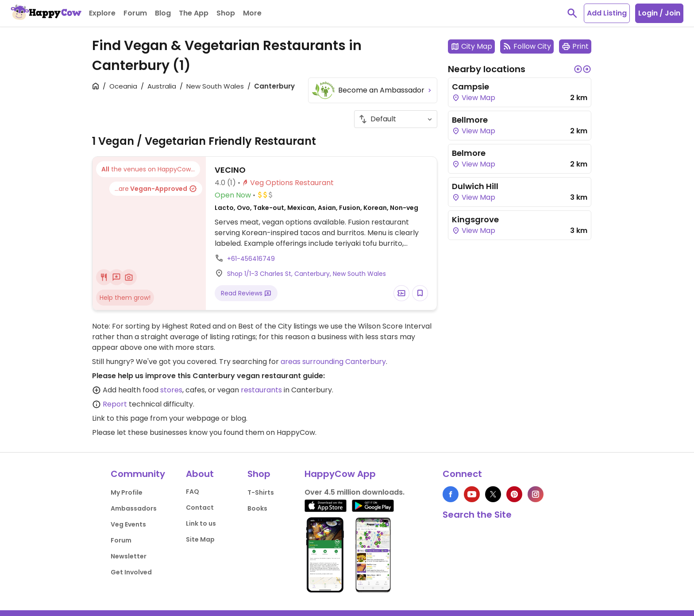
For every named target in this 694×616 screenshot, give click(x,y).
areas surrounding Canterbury (333, 362)
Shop (259, 474)
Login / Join (659, 13)
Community (138, 474)
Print (575, 46)
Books (257, 508)
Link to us (201, 523)
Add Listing (607, 13)
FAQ (193, 492)
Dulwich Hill (475, 186)
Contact (200, 508)
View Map (474, 98)
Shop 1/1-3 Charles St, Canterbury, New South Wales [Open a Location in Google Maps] (307, 274)
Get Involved (131, 572)
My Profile (127, 492)
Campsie (470, 87)
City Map (471, 46)
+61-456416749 (251, 259)
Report (115, 404)
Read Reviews (246, 293)
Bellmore (470, 120)
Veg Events (128, 524)
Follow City (527, 46)
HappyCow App (340, 474)
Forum (121, 540)
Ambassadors (134, 508)
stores (171, 390)
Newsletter (129, 556)
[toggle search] (572, 13)
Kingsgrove (475, 219)
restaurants (261, 390)
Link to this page (120, 418)
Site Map (200, 539)
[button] (578, 69)
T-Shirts (261, 492)
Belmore (469, 153)
